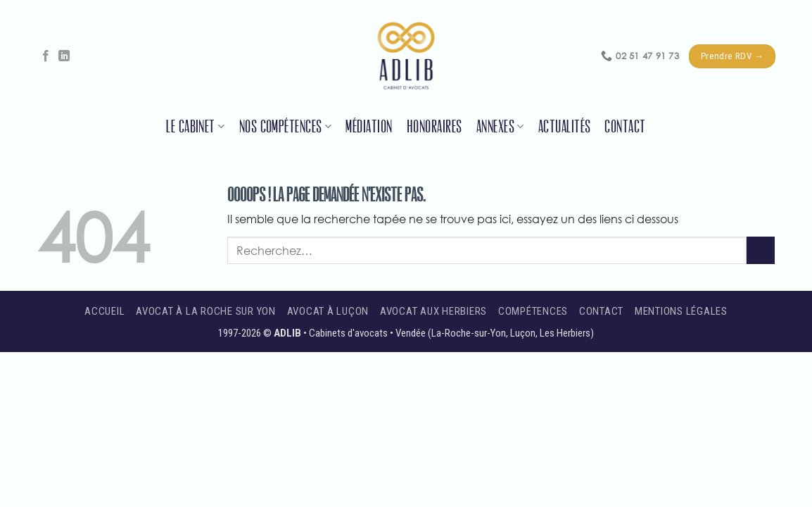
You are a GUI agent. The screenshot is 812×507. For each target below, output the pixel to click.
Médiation (369, 127)
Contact (625, 127)
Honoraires (434, 127)
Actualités (565, 127)
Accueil (104, 311)
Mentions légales (681, 311)
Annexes (500, 127)
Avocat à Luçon (328, 311)
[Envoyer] (761, 250)
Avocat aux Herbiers (433, 311)
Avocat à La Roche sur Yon (206, 311)
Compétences (533, 311)
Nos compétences (286, 127)
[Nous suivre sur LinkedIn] (64, 56)
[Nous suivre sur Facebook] (46, 56)
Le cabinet (195, 127)
